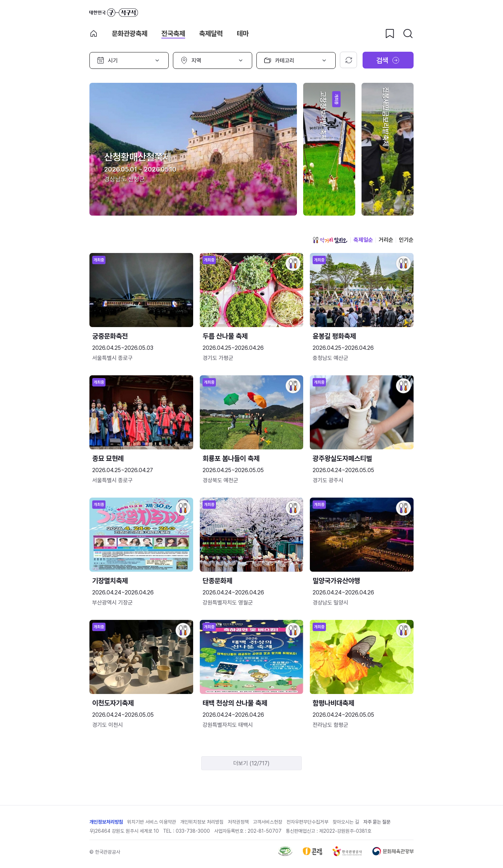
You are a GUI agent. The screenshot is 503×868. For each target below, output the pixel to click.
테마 (243, 34)
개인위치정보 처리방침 (202, 822)
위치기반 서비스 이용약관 (152, 822)
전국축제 (173, 34)
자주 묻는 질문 (377, 822)
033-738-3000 (193, 831)
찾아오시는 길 (346, 822)
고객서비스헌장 (268, 822)
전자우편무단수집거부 (307, 822)
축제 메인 (94, 34)
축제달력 (211, 34)
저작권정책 (238, 822)
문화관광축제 (130, 34)
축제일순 (363, 240)
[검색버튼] (408, 34)
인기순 (406, 240)
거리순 (386, 240)
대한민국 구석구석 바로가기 (114, 13)
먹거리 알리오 (330, 240)
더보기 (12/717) (251, 763)
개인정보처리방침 (106, 822)
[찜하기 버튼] (390, 34)
